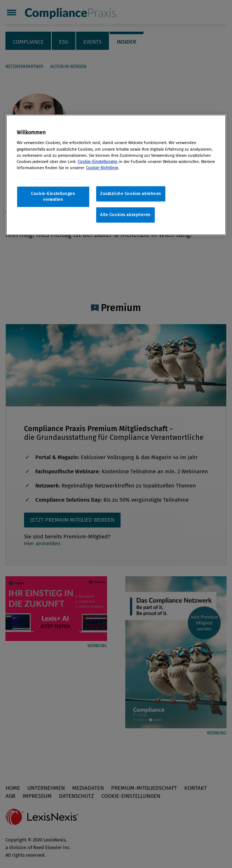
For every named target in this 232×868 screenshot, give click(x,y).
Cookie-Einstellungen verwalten (53, 196)
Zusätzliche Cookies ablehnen (131, 194)
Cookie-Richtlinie (102, 168)
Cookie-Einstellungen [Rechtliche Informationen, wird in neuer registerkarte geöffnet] (98, 162)
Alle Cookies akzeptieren (125, 215)
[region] (116, 175)
